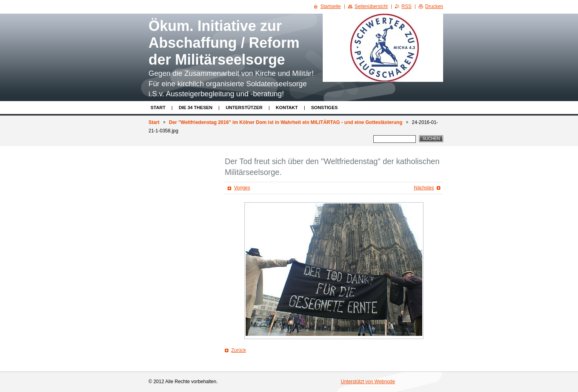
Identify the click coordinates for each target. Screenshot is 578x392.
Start (158, 108)
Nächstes (424, 188)
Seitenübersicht (371, 6)
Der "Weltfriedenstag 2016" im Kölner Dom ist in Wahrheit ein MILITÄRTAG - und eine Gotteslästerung (286, 122)
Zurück (239, 350)
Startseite (331, 6)
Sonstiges (324, 108)
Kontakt (287, 108)
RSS (406, 6)
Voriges (242, 188)
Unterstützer (244, 108)
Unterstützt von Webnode (368, 382)
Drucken (434, 6)
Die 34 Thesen (195, 108)
